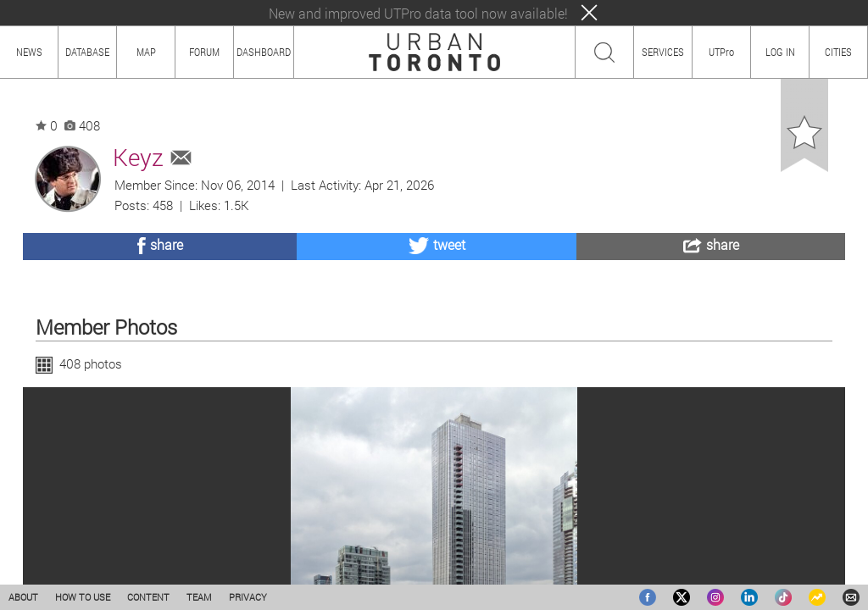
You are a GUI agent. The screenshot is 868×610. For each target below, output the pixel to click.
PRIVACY (248, 597)
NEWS (29, 52)
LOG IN (780, 52)
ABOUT (23, 597)
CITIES (838, 52)
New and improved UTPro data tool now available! (418, 13)
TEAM (199, 597)
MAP (146, 52)
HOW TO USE (83, 597)
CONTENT (148, 597)
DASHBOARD (264, 52)
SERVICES (663, 52)
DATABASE (87, 52)
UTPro (721, 52)
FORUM (204, 52)
